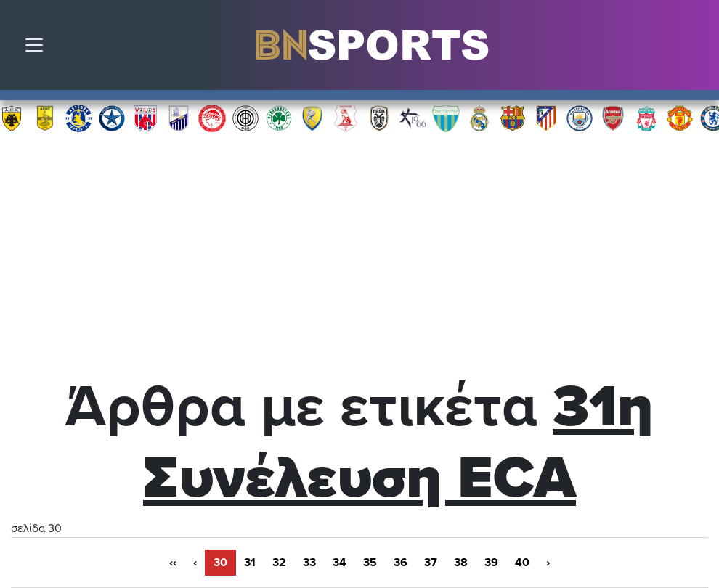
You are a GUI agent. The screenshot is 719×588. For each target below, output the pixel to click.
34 (340, 563)
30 (220, 563)
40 (522, 563)
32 (279, 563)
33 (309, 563)
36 (401, 563)
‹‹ (173, 563)
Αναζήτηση (697, 49)
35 (370, 563)
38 (461, 563)
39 (491, 563)
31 (250, 563)
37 (431, 563)
